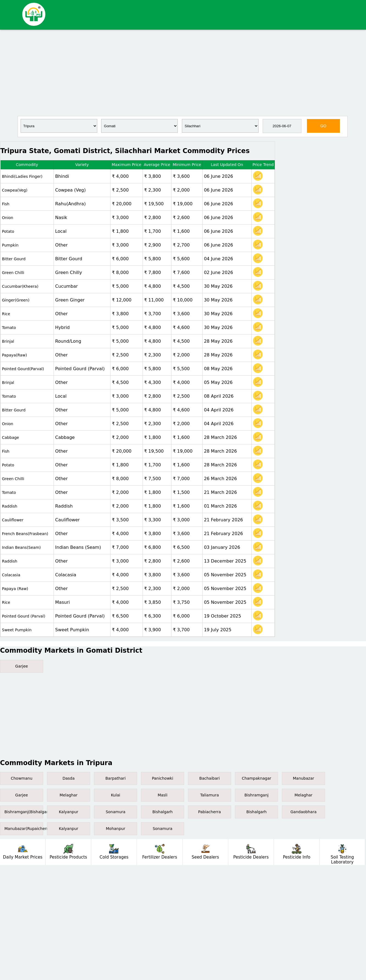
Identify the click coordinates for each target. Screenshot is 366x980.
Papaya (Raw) (15, 589)
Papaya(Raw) (14, 355)
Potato (8, 231)
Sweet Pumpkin (17, 630)
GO (323, 126)
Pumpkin (10, 245)
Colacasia (11, 575)
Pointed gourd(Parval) (23, 369)
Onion (8, 218)
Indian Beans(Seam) (21, 547)
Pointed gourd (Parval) (24, 616)
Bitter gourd (14, 259)
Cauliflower (13, 520)
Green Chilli (13, 273)
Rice (6, 314)
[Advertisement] (183, 72)
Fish (6, 204)
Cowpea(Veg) (15, 190)
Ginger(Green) (16, 300)
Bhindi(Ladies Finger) (22, 176)
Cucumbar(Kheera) (20, 286)
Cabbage (10, 438)
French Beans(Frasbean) (25, 534)
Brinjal (8, 341)
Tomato (9, 328)
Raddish (10, 506)
